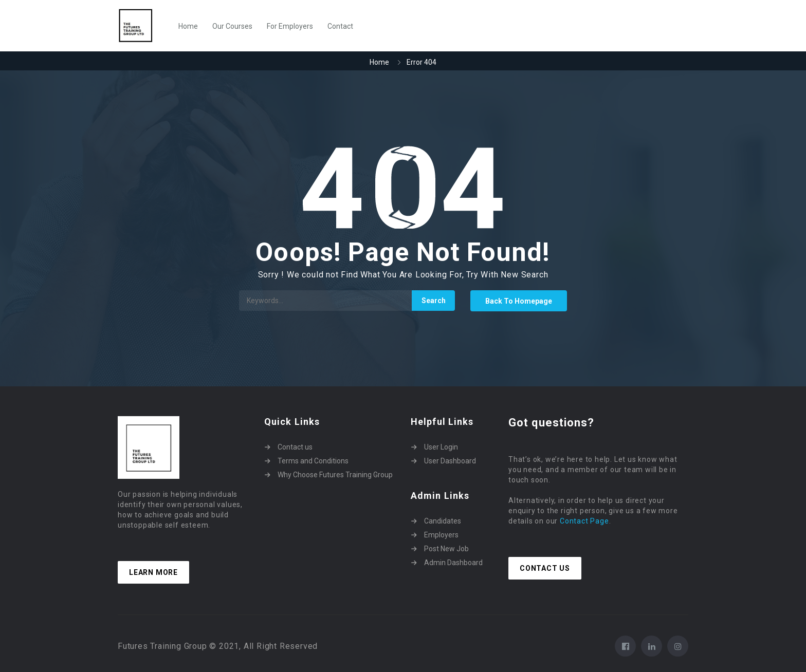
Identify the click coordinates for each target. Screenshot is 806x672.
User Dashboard (450, 461)
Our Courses (232, 26)
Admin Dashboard (453, 563)
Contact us (295, 447)
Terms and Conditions (313, 461)
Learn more (153, 572)
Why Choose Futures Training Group (335, 475)
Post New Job (446, 549)
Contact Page (584, 521)
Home (188, 26)
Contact (340, 26)
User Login (441, 447)
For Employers (290, 26)
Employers (441, 535)
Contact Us (545, 568)
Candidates (443, 521)
